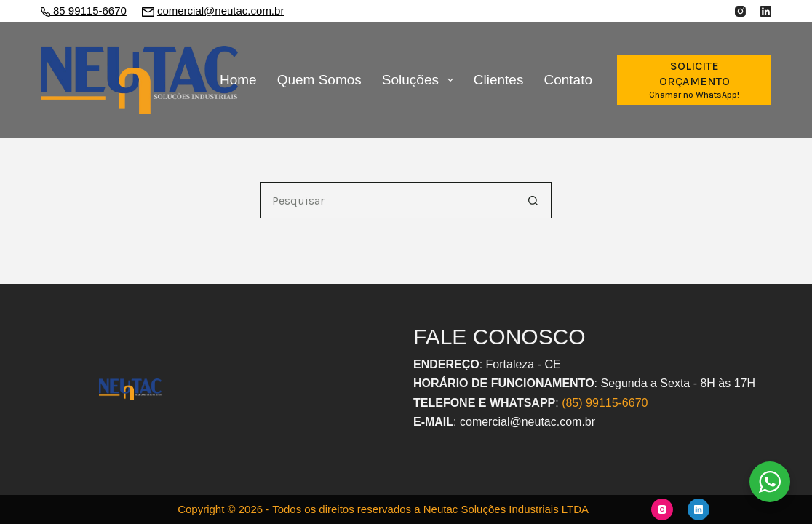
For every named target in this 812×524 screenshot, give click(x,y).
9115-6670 (620, 403)
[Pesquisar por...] (388, 200)
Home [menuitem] (238, 80)
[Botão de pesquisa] (533, 200)
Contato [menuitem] (568, 80)
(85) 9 (577, 403)
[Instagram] (740, 11)
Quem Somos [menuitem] (319, 80)
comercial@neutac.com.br (220, 11)
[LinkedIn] (766, 11)
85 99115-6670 (88, 11)
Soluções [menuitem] (421, 80)
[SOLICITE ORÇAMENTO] (694, 80)
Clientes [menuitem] (499, 80)
